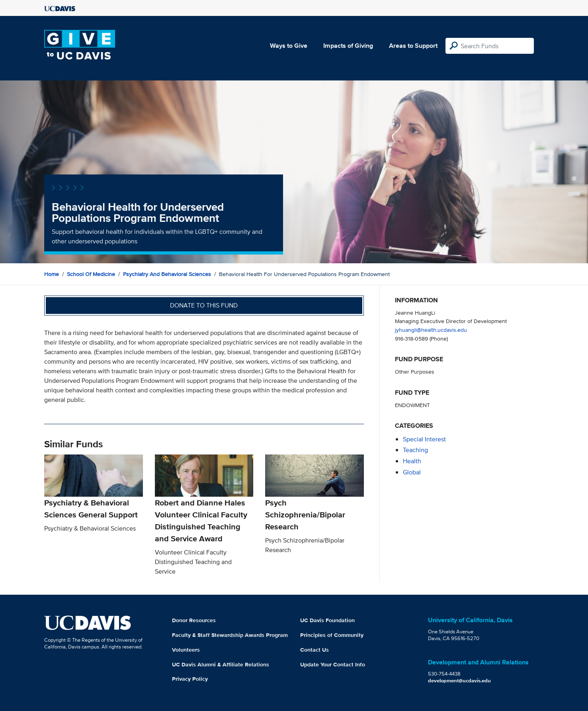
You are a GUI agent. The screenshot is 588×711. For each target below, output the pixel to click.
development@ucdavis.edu (459, 681)
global (412, 472)
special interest (424, 439)
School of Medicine (91, 274)
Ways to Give (289, 46)
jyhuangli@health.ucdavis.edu (431, 330)
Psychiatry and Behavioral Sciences (167, 274)
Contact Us (315, 650)
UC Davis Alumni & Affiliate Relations (221, 664)
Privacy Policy (190, 679)
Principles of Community (332, 635)
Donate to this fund (204, 305)
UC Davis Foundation (327, 620)
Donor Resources (194, 620)
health (412, 461)
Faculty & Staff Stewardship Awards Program (230, 635)
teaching (415, 450)
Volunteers (186, 650)
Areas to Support (413, 46)
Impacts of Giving (348, 46)
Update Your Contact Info (333, 664)
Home (52, 274)
